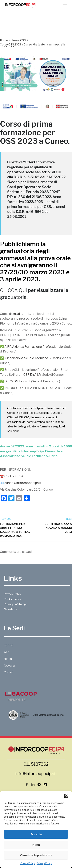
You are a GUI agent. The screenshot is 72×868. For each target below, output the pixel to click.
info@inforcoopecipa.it (36, 774)
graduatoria (17, 251)
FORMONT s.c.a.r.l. (18, 381)
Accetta (36, 834)
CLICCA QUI (14, 290)
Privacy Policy (44, 863)
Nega (36, 845)
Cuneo (56, 141)
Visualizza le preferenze (36, 855)
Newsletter (11, 609)
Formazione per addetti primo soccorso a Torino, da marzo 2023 (15, 530)
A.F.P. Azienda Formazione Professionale (34, 347)
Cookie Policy (28, 863)
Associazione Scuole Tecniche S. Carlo (32, 358)
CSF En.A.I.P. (32, 375)
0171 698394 (14, 476)
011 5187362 (36, 764)
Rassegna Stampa (16, 604)
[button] (66, 796)
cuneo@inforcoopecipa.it (23, 483)
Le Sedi (14, 628)
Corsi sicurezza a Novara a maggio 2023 (58, 528)
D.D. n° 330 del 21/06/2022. (30, 197)
